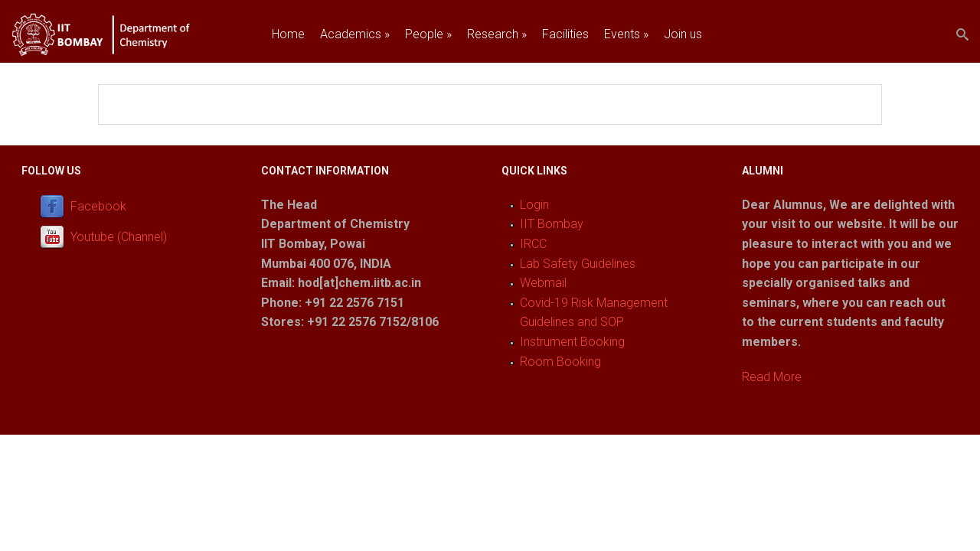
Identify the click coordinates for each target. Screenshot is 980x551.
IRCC (533, 244)
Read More (772, 377)
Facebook (98, 206)
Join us (683, 34)
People (428, 34)
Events (626, 34)
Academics (355, 34)
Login (534, 205)
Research (497, 34)
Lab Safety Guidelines (578, 264)
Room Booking (560, 362)
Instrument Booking (572, 342)
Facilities (565, 34)
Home (288, 34)
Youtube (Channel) (119, 237)
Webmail (543, 283)
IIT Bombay (552, 224)
